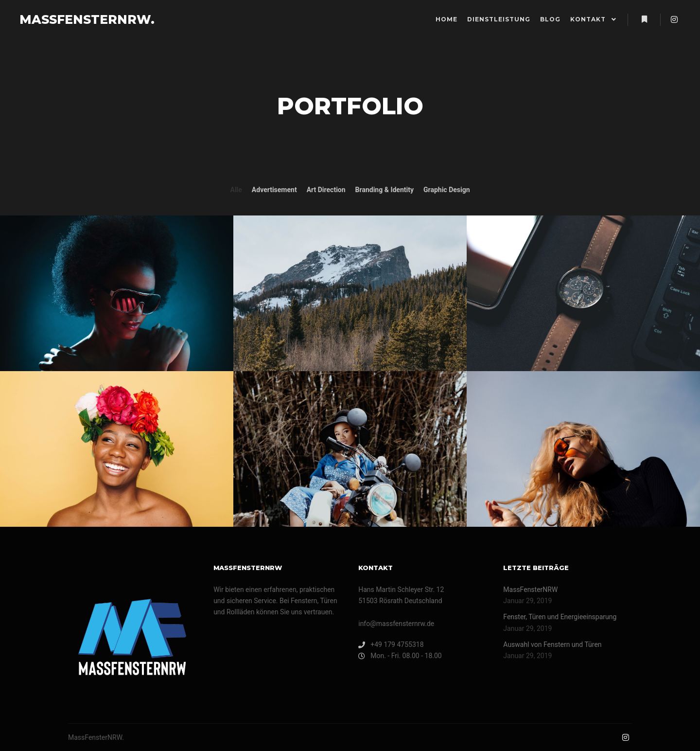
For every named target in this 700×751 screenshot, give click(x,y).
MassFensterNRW (530, 590)
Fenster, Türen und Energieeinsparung (560, 617)
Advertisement (274, 190)
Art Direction (326, 190)
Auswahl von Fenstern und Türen (552, 644)
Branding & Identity (385, 190)
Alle (236, 190)
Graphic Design (447, 190)
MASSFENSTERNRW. (68, 19)
